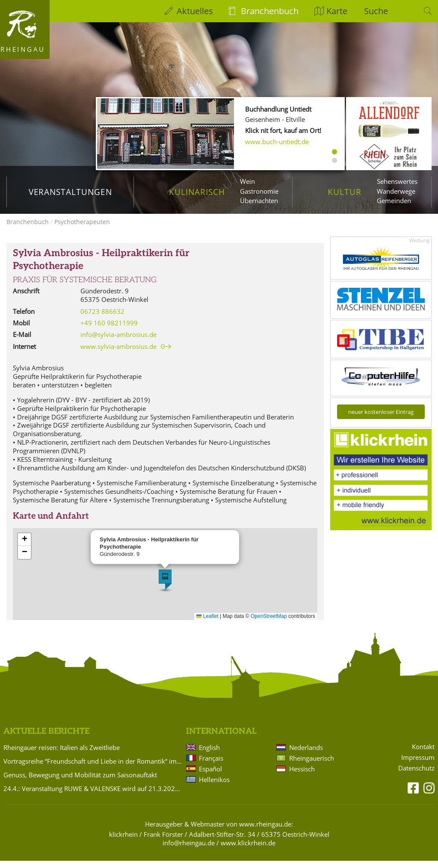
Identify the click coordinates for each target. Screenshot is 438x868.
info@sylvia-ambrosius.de (118, 342)
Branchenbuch (270, 11)
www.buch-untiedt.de (277, 142)
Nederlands (306, 754)
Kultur (345, 192)
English (209, 754)
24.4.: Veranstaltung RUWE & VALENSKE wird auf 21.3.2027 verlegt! (93, 795)
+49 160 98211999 (109, 330)
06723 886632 (102, 318)
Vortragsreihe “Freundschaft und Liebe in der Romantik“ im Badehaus (93, 768)
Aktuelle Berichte (46, 739)
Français (211, 765)
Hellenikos (214, 786)
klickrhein (123, 841)
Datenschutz (416, 775)
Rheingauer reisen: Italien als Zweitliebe (62, 754)
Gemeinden (394, 201)
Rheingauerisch (312, 765)
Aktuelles (195, 11)
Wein (247, 181)
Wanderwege (396, 191)
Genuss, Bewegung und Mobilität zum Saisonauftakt (80, 782)
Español (210, 776)
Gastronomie (259, 191)
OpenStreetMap (269, 623)
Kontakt (423, 754)
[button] (165, 587)
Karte (337, 11)
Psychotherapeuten (82, 229)
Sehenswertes (397, 181)
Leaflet (207, 623)
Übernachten (259, 201)
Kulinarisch (197, 192)
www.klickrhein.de (248, 850)
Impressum (418, 765)
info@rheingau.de (189, 850)
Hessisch (302, 776)
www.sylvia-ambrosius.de (118, 354)
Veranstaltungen (70, 192)
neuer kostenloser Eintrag (381, 419)
